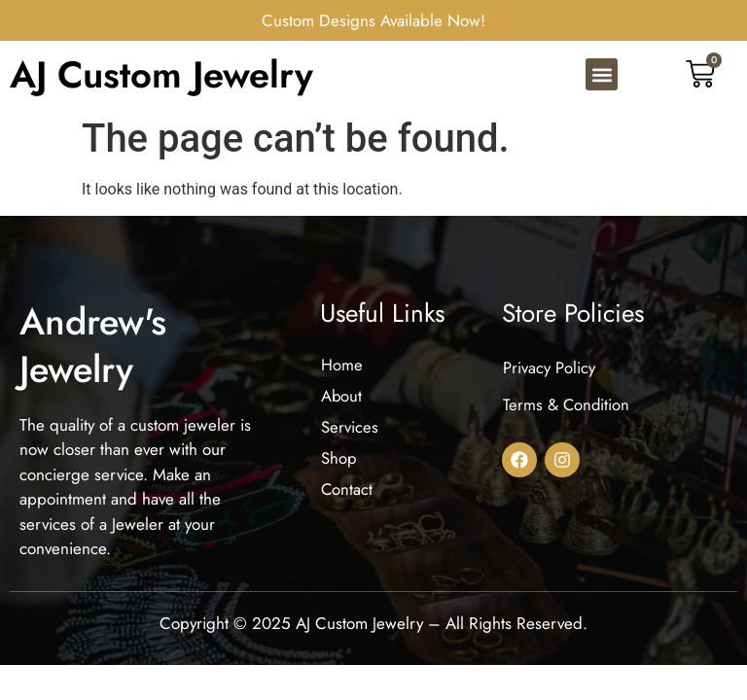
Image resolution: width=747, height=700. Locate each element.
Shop (339, 467)
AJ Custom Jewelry (161, 76)
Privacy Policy (549, 372)
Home (342, 369)
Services (350, 434)
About (342, 402)
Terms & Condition (567, 410)
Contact (347, 499)
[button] (602, 77)
